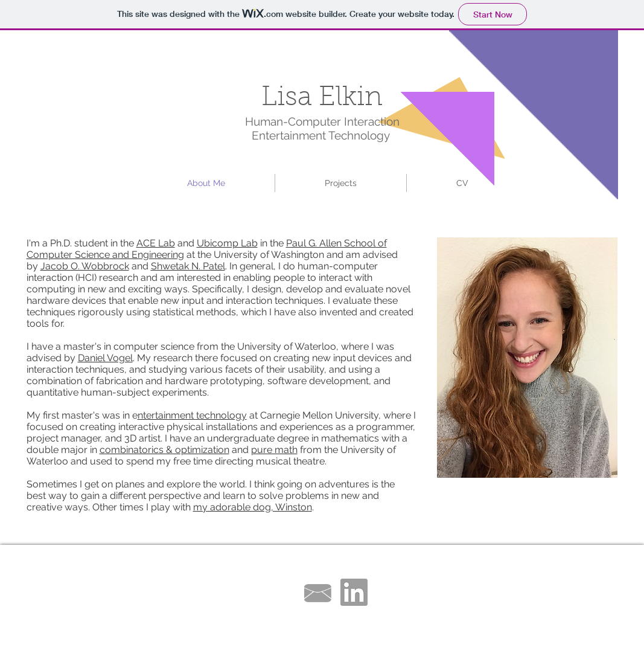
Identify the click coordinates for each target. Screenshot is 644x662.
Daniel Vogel (105, 358)
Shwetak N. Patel (188, 266)
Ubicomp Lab (227, 243)
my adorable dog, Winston (253, 507)
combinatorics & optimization (164, 450)
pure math (274, 450)
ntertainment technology (192, 415)
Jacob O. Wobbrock (85, 266)
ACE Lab (156, 243)
